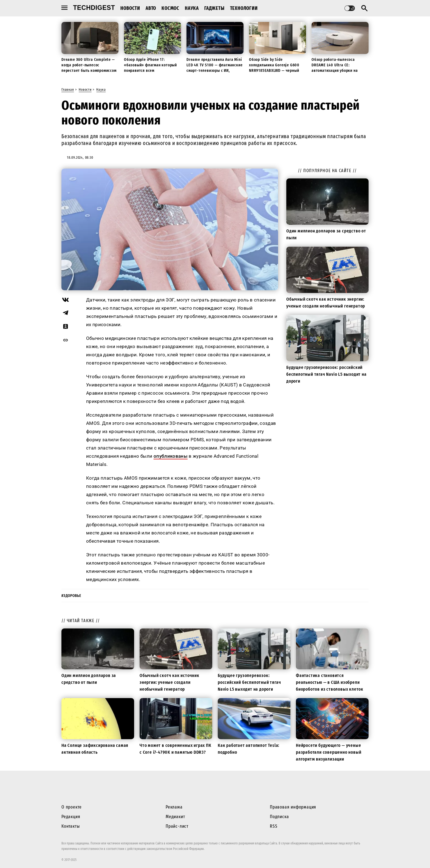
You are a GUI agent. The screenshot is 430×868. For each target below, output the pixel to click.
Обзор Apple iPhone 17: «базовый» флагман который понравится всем (150, 65)
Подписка (279, 817)
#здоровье (71, 596)
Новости (130, 8)
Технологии (244, 8)
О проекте (72, 807)
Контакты (70, 826)
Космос (170, 8)
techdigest (94, 8)
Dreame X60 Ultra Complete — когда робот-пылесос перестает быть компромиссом (89, 65)
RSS (274, 826)
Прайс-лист (177, 826)
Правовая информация (293, 807)
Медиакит (175, 817)
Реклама (174, 807)
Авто (151, 8)
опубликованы (171, 456)
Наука (192, 8)
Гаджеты (214, 8)
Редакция (71, 817)
